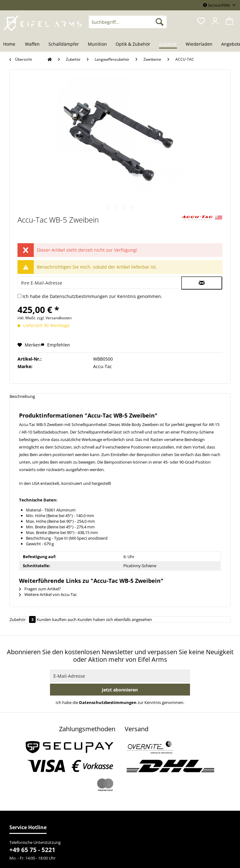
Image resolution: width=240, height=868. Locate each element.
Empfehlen (55, 345)
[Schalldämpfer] (64, 44)
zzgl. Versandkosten (54, 318)
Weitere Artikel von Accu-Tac (48, 594)
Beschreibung (22, 396)
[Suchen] (160, 22)
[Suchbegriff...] (128, 22)
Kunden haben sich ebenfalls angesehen (115, 619)
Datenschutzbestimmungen (79, 296)
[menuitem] (128, 25)
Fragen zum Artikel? (40, 589)
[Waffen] (32, 44)
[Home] (11, 44)
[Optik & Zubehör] (133, 44)
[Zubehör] (168, 44)
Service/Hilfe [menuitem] (217, 5)
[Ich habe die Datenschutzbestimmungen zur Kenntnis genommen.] (20, 296)
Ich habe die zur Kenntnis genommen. (92, 296)
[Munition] (97, 44)
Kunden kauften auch (57, 619)
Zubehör (23, 619)
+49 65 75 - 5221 (32, 850)
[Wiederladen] (199, 44)
